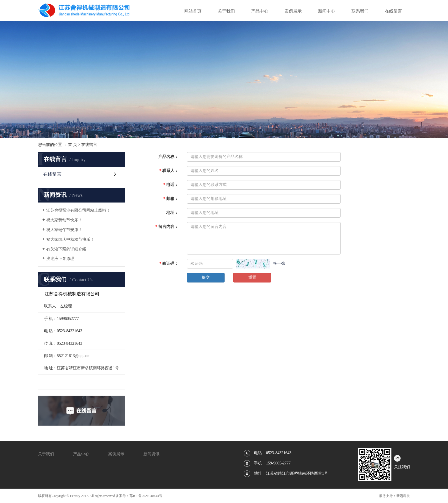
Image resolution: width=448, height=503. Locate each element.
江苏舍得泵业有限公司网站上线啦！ (78, 210)
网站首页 (193, 11)
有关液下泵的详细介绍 (66, 249)
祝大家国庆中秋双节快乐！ (70, 240)
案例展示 (293, 11)
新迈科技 (403, 496)
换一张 (279, 263)
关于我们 (226, 11)
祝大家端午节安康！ (64, 230)
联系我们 (360, 11)
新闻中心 (327, 11)
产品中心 (260, 11)
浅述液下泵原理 (60, 259)
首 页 (73, 145)
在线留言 (393, 11)
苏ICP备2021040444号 (146, 496)
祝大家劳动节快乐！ (64, 220)
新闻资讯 (151, 454)
